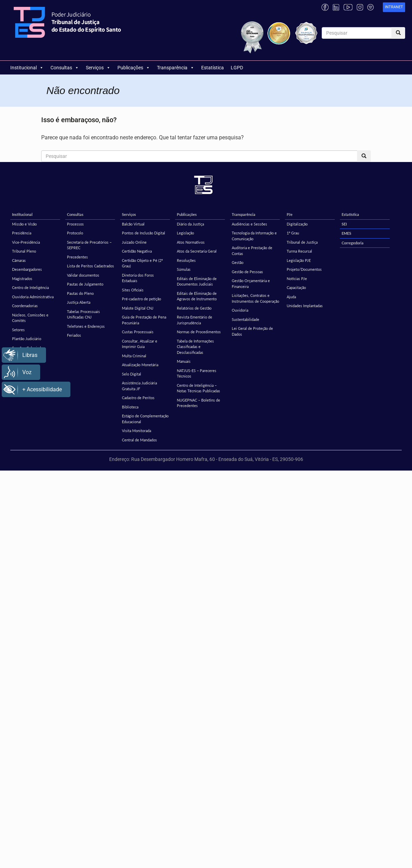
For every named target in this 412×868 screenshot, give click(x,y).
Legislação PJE (299, 260)
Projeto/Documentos (304, 269)
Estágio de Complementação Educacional (145, 419)
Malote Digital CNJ (138, 308)
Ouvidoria (240, 310)
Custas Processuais (138, 332)
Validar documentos (83, 275)
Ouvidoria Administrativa (33, 297)
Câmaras (19, 260)
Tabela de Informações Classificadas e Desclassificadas (195, 347)
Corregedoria (353, 243)
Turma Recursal (299, 251)
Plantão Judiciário (27, 339)
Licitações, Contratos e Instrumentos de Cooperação (255, 298)
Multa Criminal (134, 356)
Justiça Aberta (79, 302)
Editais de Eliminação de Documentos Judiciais (197, 281)
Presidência (22, 233)
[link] (394, 7)
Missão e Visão (24, 224)
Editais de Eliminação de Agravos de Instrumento (197, 296)
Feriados (74, 335)
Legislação (185, 233)
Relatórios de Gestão (194, 308)
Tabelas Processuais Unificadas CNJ (83, 314)
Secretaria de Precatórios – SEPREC (89, 245)
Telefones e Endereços (86, 326)
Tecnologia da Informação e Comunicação (254, 236)
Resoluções (186, 260)
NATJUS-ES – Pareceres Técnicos (197, 373)
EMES (346, 233)
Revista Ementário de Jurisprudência (194, 320)
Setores (18, 330)
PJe (290, 214)
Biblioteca (130, 407)
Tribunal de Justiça (302, 242)
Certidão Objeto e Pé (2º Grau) (142, 263)
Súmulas (184, 269)
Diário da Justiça (190, 224)
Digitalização (297, 224)
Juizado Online (134, 242)
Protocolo (75, 233)
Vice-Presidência (26, 242)
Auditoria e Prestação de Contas (252, 251)
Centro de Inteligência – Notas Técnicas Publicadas (198, 388)
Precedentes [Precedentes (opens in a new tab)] (77, 257)
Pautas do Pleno (80, 293)
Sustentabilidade (245, 319)
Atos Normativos (191, 242)
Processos (75, 224)
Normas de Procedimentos (199, 332)
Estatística (213, 68)
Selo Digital (131, 374)
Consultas (65, 68)
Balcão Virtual (133, 224)
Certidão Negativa (137, 251)
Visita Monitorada (136, 431)
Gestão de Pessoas (247, 272)
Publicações (134, 68)
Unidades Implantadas (305, 306)
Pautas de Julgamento (85, 284)
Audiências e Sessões (249, 224)
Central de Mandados (139, 440)
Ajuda (291, 297)
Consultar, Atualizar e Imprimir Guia (140, 344)
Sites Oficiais (133, 290)
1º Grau (293, 233)
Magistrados (22, 279)
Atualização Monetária (140, 365)
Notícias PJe (297, 279)
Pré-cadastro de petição (141, 299)
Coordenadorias (25, 306)
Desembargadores (27, 269)
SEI (344, 224)
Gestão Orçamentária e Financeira (251, 283)
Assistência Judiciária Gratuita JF (139, 386)
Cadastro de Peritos (138, 398)
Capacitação (296, 287)
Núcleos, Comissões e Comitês (30, 318)
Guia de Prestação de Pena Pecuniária (144, 320)
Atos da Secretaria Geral (197, 251)
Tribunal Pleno (24, 251)
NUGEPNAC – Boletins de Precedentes (198, 403)
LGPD (237, 68)
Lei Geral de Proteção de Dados (252, 331)
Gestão (238, 262)
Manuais (184, 361)
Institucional (27, 68)
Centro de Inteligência (30, 287)
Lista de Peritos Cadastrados (90, 266)
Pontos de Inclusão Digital (144, 233)
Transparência (176, 68)
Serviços (98, 68)
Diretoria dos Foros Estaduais (138, 278)
